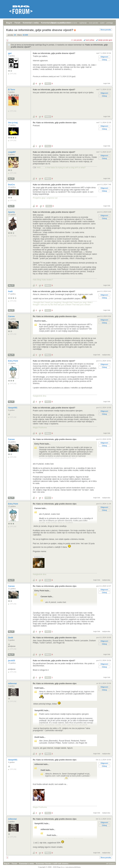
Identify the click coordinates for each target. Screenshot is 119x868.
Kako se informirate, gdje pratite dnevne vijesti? (54, 53)
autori (102, 23)
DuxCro (12, 185)
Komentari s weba (31, 23)
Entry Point (13, 361)
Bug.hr (9, 23)
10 (37, 206)
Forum (17, 23)
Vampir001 (13, 408)
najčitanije (83, 23)
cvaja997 (12, 152)
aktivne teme (72, 23)
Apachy (12, 212)
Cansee (12, 316)
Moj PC (11, 179)
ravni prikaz (90, 40)
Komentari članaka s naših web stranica (52, 864)
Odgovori (104, 57)
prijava (53, 23)
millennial (13, 684)
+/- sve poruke (77, 40)
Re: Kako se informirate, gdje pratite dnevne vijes (55, 123)
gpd (10, 53)
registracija (61, 23)
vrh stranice (111, 864)
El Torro (12, 90)
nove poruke (94, 23)
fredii (11, 291)
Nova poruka (106, 30)
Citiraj (104, 60)
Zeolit (11, 638)
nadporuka (106, 355)
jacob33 (12, 661)
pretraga (110, 23)
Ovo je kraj (13, 123)
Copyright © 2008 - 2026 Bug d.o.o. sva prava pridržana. (59, 867)
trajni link (107, 83)
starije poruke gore (105, 40)
